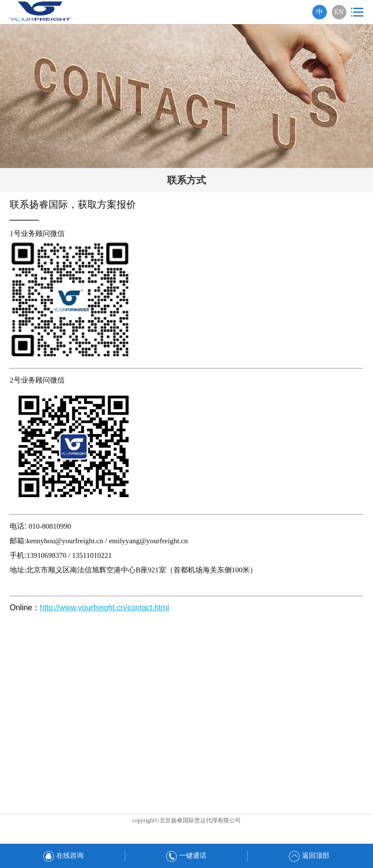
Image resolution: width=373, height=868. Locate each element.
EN (339, 12)
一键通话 (186, 856)
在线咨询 (63, 856)
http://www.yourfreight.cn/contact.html (104, 608)
